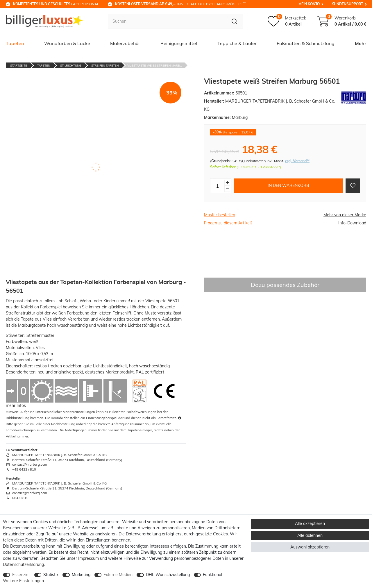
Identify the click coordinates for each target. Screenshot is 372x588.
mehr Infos (16, 405)
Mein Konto (309, 4)
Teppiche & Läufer (237, 43)
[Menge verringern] (227, 189)
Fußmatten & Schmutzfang (306, 43)
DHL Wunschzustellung (168, 575)
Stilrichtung (71, 66)
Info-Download (352, 223)
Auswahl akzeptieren (310, 547)
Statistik (51, 575)
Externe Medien (118, 575)
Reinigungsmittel (179, 43)
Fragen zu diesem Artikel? (228, 223)
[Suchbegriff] (167, 21)
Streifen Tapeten (105, 66)
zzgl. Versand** (297, 161)
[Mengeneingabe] (217, 186)
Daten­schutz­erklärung (23, 564)
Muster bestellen (220, 215)
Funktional (212, 575)
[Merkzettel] (287, 21)
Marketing (81, 575)
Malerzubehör (125, 43)
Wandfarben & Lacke (67, 43)
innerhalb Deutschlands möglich (180, 4)
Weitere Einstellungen (23, 581)
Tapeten (15, 43)
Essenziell (21, 575)
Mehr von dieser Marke (345, 215)
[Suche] (234, 21)
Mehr (361, 43)
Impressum (88, 558)
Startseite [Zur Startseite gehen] (19, 66)
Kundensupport (347, 4)
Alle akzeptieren (310, 523)
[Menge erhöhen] (227, 183)
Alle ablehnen (310, 535)
